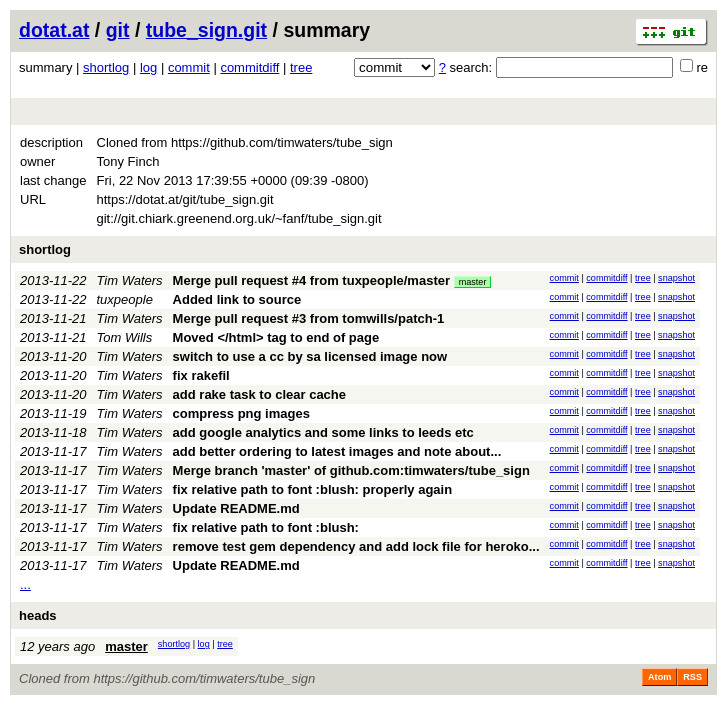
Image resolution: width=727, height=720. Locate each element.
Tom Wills (125, 337)
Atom (659, 677)
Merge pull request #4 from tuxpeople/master (311, 280)
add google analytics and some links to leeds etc (323, 432)
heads (38, 615)
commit (189, 67)
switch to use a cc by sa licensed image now (310, 356)
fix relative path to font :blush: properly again (313, 489)
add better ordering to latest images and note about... (337, 451)
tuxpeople (125, 299)
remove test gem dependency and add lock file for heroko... (356, 546)
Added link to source (237, 299)
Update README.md (236, 508)
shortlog (106, 67)
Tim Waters (130, 280)
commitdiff (249, 67)
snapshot (676, 278)
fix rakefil (201, 375)
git (118, 30)
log (148, 67)
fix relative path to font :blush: (266, 527)
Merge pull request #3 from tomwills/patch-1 (309, 318)
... (25, 584)
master (473, 282)
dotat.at (54, 30)
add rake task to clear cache (259, 394)
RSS (692, 677)
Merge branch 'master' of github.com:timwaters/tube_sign (351, 470)
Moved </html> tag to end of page (276, 337)
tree (301, 67)
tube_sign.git (206, 30)
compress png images (241, 413)
